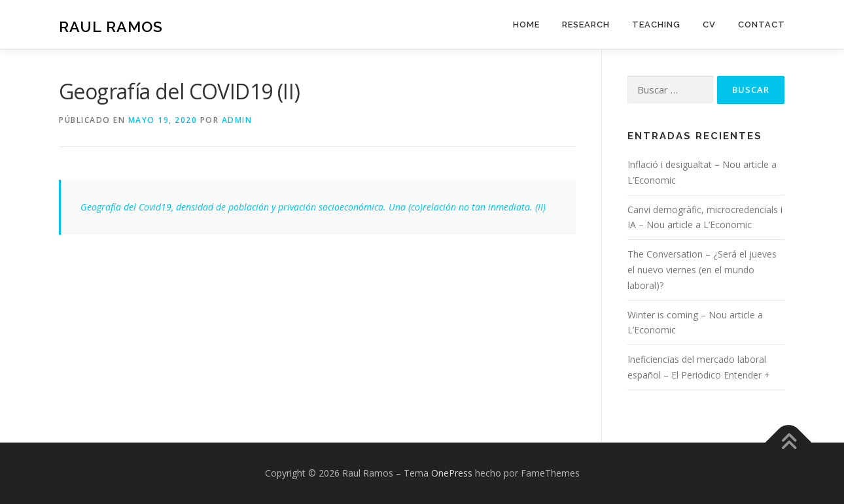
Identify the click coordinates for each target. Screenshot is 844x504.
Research (586, 25)
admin (237, 120)
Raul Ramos (111, 26)
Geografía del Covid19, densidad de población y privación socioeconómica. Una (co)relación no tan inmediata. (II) (313, 207)
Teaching (656, 25)
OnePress (452, 473)
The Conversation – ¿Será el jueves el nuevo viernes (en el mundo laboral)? (702, 270)
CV (709, 25)
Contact (762, 25)
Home (526, 25)
